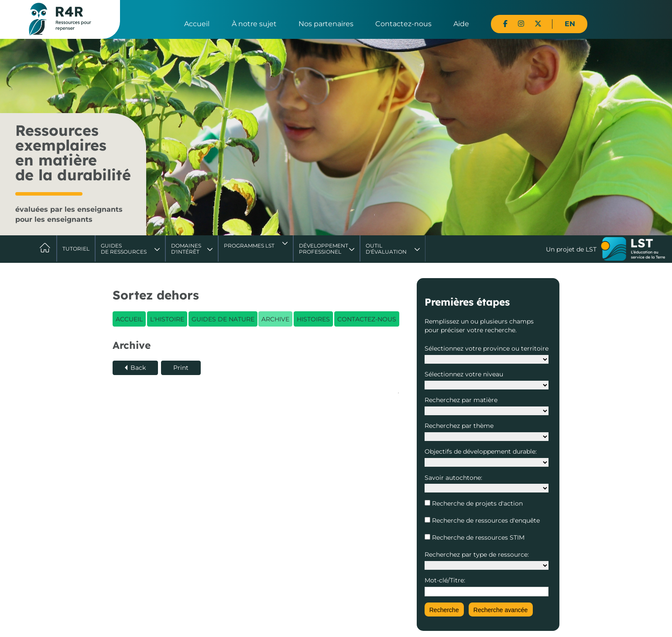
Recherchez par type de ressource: (477, 554)
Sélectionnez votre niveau (464, 374)
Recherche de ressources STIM (477, 537)
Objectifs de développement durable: (481, 451)
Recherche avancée (501, 610)
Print (181, 368)
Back (138, 368)
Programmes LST (249, 246)
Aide (461, 24)
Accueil (197, 24)
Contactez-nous (403, 24)
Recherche (444, 610)
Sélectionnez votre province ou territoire (487, 348)
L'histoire (167, 319)
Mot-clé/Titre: (445, 580)
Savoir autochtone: (453, 478)
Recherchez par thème (459, 426)
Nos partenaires (326, 24)
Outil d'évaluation (386, 249)
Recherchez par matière (461, 400)
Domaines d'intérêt (186, 249)
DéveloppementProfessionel (324, 249)
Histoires (313, 319)
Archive (275, 319)
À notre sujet (254, 24)
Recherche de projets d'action (477, 503)
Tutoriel (76, 249)
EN (570, 24)
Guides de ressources (124, 249)
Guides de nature (223, 319)
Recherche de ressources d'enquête (485, 520)
